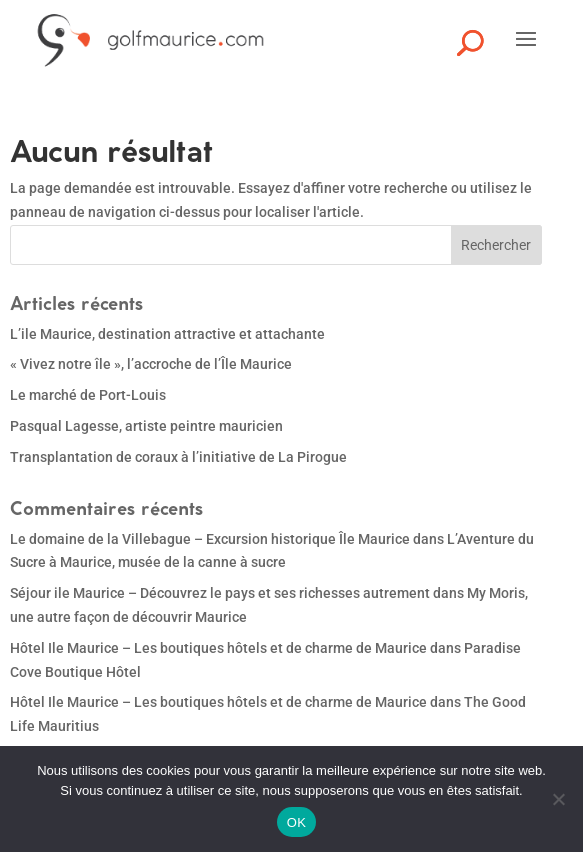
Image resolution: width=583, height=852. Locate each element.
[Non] (558, 799)
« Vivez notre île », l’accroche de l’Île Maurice (151, 364)
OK (296, 822)
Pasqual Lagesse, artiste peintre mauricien (146, 426)
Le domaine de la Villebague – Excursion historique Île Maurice (210, 539)
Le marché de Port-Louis (88, 395)
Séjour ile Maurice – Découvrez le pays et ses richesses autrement (220, 593)
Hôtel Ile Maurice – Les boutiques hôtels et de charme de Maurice (218, 648)
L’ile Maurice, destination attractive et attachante (167, 334)
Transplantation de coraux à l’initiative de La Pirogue (178, 457)
